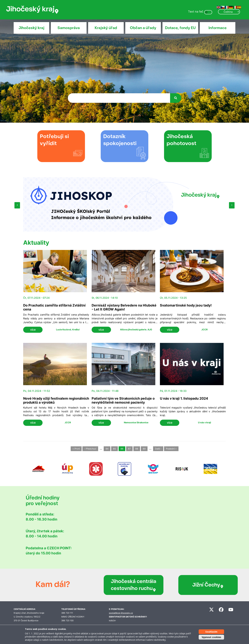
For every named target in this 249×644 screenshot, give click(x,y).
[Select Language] (229, 12)
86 (122, 449)
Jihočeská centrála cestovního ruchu (125, 585)
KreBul (76, 329)
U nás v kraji (205, 422)
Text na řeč (196, 12)
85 (114, 449)
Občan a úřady (143, 28)
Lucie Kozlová (64, 329)
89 (144, 449)
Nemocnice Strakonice (136, 422)
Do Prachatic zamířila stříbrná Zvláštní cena (54, 307)
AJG (150, 329)
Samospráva (69, 28)
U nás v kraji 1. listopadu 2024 (184, 398)
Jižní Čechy (188, 585)
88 (137, 449)
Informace (218, 28)
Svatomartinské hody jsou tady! (186, 305)
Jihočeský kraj (31, 28)
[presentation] (17, 205)
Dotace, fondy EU (180, 28)
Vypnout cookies (211, 637)
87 (129, 449)
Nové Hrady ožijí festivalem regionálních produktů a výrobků (56, 400)
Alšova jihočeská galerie (133, 329)
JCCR (204, 329)
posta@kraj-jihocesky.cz (121, 613)
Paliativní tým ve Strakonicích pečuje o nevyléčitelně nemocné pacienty (123, 400)
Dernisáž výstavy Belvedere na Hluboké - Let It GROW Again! (124, 307)
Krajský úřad (106, 28)
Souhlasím (211, 632)
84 (107, 449)
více (33, 330)
